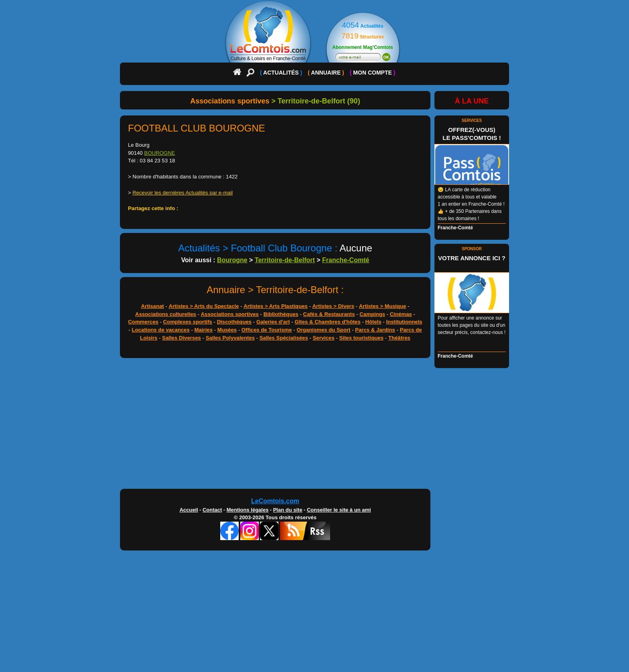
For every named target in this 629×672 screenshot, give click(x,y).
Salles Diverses (182, 338)
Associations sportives (230, 314)
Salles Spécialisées (284, 338)
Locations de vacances (160, 330)
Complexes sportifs (188, 322)
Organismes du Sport (323, 330)
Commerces (143, 322)
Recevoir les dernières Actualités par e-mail (183, 193)
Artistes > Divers (333, 306)
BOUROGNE (159, 153)
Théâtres (399, 338)
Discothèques (234, 322)
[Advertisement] (314, 425)
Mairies (204, 330)
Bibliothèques (281, 314)
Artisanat (153, 306)
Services (324, 338)
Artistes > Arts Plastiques (276, 306)
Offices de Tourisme (267, 330)
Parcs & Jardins (375, 330)
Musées (227, 330)
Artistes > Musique (383, 306)
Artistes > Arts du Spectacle (204, 306)
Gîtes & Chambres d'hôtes (327, 322)
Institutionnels (404, 322)
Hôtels (373, 322)
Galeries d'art (273, 322)
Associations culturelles (166, 314)
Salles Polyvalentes (230, 338)
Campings (372, 314)
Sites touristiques (362, 338)
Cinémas (401, 314)
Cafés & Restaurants (329, 314)
